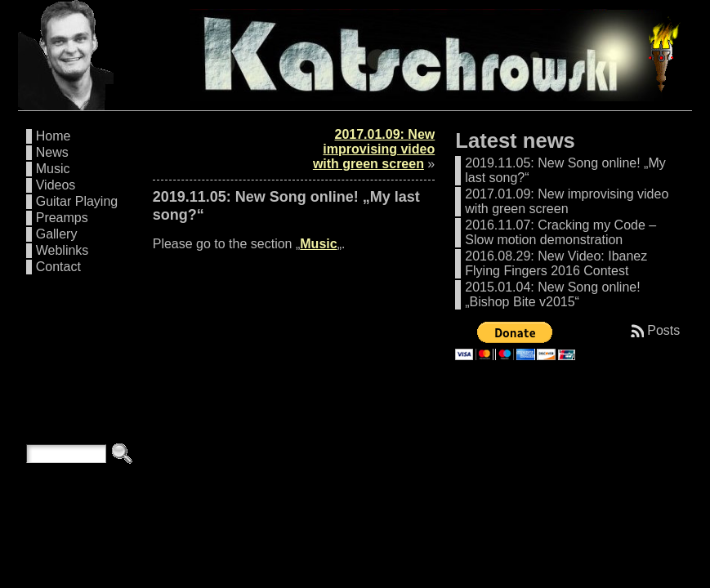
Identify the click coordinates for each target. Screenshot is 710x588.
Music (53, 169)
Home (54, 136)
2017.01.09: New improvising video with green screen (374, 149)
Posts (663, 330)
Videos (56, 185)
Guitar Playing (77, 201)
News (52, 152)
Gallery (57, 234)
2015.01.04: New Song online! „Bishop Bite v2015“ (552, 294)
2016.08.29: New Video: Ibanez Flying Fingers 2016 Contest (556, 263)
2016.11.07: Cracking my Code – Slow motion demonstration (560, 232)
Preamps (62, 218)
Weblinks (63, 250)
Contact (58, 267)
